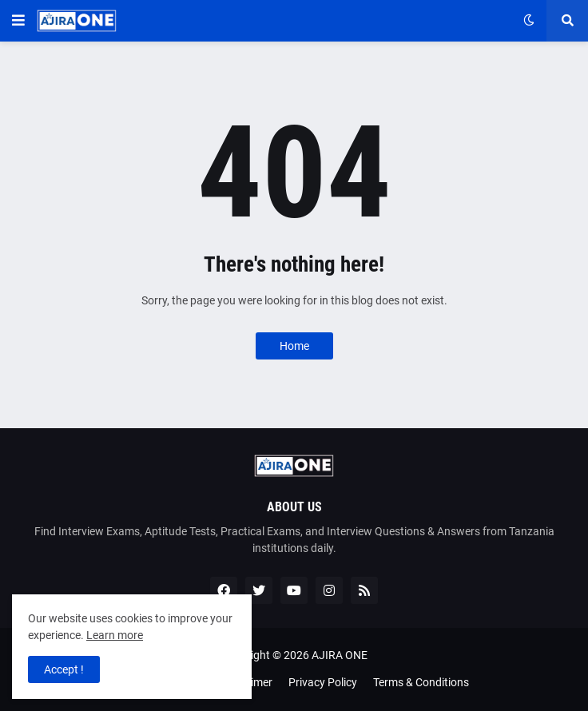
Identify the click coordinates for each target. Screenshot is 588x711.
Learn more (115, 635)
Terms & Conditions (421, 682)
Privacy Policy (323, 682)
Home (294, 346)
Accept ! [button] (64, 669)
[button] (18, 21)
